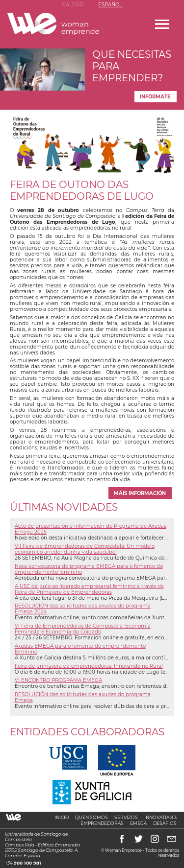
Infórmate (155, 96)
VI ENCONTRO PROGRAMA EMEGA (58, 680)
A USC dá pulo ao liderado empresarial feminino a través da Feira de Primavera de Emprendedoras (89, 589)
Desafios (165, 823)
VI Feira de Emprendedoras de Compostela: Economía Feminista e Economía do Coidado (83, 629)
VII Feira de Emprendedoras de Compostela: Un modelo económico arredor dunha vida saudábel (85, 549)
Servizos (126, 817)
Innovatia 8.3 (160, 817)
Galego (73, 4)
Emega (138, 823)
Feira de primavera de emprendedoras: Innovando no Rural (89, 666)
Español (110, 4)
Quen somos (92, 817)
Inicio (62, 817)
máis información (140, 493)
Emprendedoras (102, 823)
